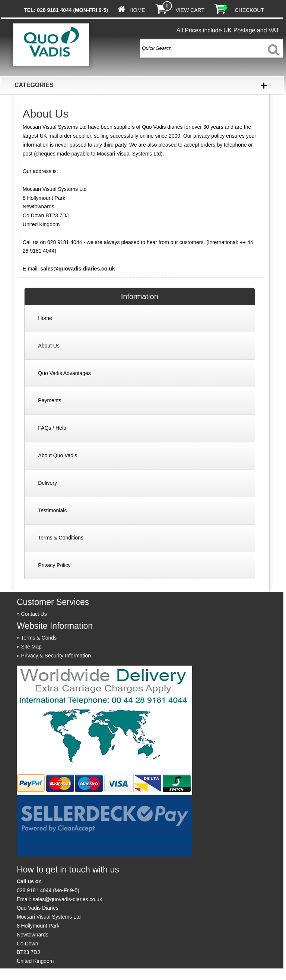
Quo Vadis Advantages (64, 373)
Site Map (31, 647)
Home (137, 10)
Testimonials (52, 510)
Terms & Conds (39, 638)
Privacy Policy (54, 565)
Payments (50, 400)
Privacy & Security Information (56, 656)
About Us (49, 346)
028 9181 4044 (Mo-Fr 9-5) (48, 890)
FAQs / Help (52, 428)
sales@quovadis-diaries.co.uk (77, 269)
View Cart (190, 10)
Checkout (249, 10)
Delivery (47, 483)
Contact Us (34, 614)
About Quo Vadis (58, 455)
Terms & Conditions (61, 538)
